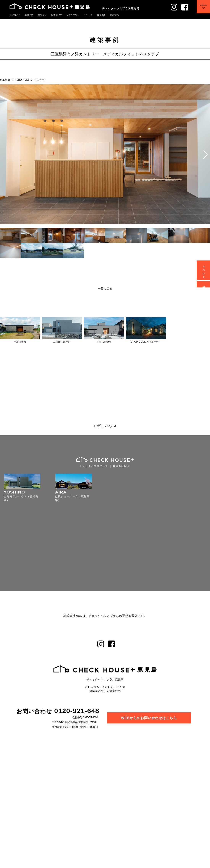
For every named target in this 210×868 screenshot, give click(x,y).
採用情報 (115, 15)
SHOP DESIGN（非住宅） (32, 80)
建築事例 (29, 15)
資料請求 (204, 284)
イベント (89, 15)
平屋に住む (20, 342)
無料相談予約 (203, 6)
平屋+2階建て (104, 342)
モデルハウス (73, 15)
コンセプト (15, 15)
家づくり (43, 15)
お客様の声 (57, 15)
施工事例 (5, 80)
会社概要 (102, 15)
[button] (206, 155)
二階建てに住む (62, 342)
